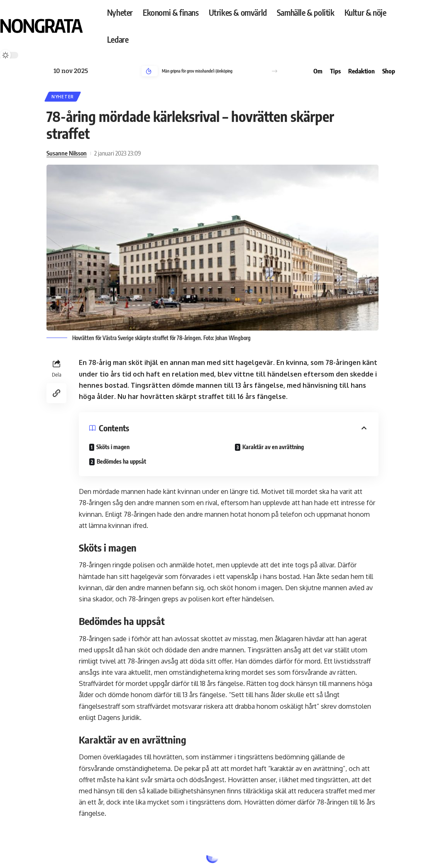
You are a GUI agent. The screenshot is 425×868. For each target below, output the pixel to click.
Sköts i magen (113, 447)
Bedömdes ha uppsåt (121, 461)
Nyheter (63, 97)
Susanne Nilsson (67, 153)
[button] (275, 71)
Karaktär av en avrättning (273, 447)
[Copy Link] (56, 393)
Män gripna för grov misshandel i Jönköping (197, 71)
